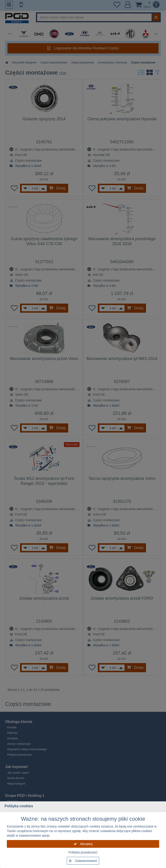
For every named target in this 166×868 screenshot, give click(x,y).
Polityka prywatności (83, 852)
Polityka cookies (19, 806)
